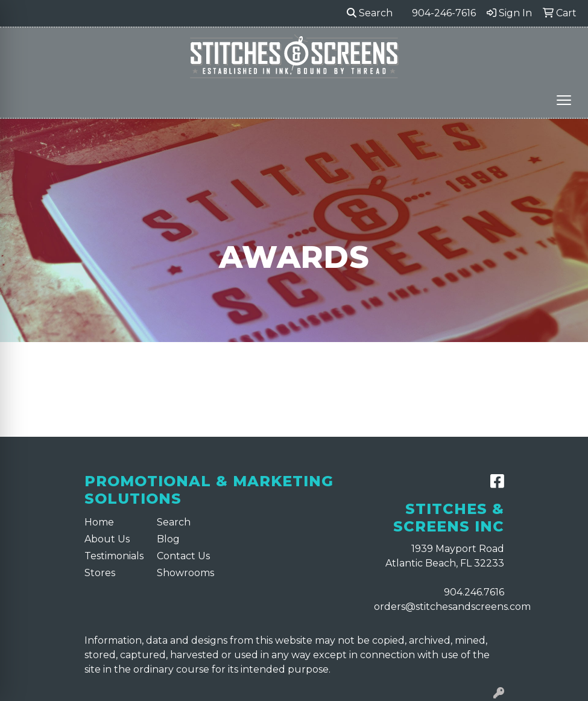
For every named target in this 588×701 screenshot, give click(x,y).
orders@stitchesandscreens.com (452, 607)
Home (99, 522)
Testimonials (113, 556)
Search (370, 13)
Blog (168, 539)
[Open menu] (564, 100)
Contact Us (183, 556)
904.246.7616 (474, 592)
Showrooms (185, 573)
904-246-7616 (444, 13)
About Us (107, 539)
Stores (100, 573)
